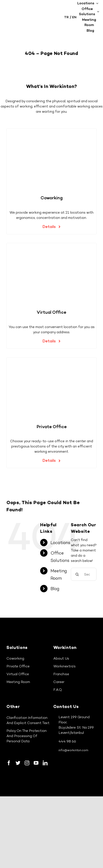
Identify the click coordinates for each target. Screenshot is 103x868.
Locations (60, 543)
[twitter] (18, 763)
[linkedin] (45, 763)
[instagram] (27, 763)
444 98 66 (67, 741)
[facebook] (9, 763)
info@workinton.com (73, 750)
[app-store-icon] (16, 776)
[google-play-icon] (48, 776)
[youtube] (36, 763)
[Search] (77, 574)
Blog (55, 589)
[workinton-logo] (26, 16)
